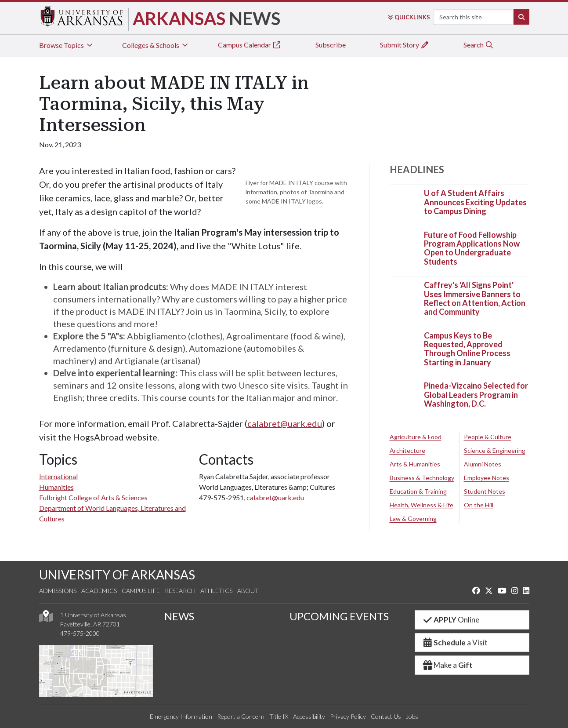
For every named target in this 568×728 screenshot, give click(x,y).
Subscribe (331, 45)
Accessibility (309, 716)
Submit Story (405, 45)
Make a (448, 665)
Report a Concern (241, 716)
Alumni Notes (483, 464)
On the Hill (479, 505)
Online (451, 620)
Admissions (58, 591)
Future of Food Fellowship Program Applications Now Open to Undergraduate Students (472, 248)
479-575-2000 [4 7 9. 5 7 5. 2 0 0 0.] (80, 633)
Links (409, 17)
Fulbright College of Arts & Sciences (93, 497)
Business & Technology (422, 478)
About (248, 591)
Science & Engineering (495, 450)
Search (479, 45)
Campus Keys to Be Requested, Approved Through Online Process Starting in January (467, 349)
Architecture (407, 450)
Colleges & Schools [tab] (156, 45)
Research (180, 591)
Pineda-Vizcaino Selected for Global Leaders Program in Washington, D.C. (476, 395)
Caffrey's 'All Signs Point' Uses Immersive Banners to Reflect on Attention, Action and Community (475, 299)
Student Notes (485, 491)
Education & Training (418, 491)
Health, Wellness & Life (421, 505)
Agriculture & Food (416, 437)
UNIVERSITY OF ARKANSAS (117, 575)
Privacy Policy (348, 716)
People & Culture (488, 437)
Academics (99, 591)
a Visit (455, 642)
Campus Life (141, 591)
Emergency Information (181, 716)
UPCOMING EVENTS (339, 616)
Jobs (412, 716)
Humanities (56, 487)
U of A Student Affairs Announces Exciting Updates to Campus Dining (475, 202)
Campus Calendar (250, 45)
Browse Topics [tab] (67, 45)
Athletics (216, 591)
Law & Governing (413, 519)
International (58, 476)
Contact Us (386, 716)
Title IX (279, 716)
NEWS (179, 616)
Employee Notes (487, 478)
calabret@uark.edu (285, 423)
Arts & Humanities (415, 464)
